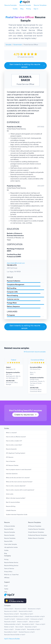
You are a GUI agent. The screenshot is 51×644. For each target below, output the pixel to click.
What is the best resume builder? (16, 498)
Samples (9, 45)
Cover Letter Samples (11, 544)
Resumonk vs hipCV (10, 622)
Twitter (6, 589)
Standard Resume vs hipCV (27, 632)
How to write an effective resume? (16, 437)
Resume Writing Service (11, 565)
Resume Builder (9, 529)
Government (18, 45)
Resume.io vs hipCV (21, 609)
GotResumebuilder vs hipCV (12, 624)
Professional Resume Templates (37, 535)
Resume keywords (11, 449)
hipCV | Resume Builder (12, 639)
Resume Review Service (11, 562)
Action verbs (10, 494)
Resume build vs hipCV (26, 611)
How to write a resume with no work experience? (20, 490)
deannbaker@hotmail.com (16, 263)
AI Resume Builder (10, 526)
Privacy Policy (8, 571)
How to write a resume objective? (16, 486)
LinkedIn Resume (11, 510)
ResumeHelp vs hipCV (34, 629)
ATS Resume (10, 457)
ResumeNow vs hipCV (27, 614)
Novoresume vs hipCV (34, 609)
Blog (22, 9)
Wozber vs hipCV (9, 627)
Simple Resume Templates (36, 532)
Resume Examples (11, 5)
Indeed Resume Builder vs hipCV (14, 616)
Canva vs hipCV (9, 609)
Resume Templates (40, 5)
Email (6, 586)
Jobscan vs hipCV (34, 622)
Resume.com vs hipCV (11, 611)
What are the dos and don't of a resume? (18, 478)
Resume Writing (11, 506)
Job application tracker (11, 547)
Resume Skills (8, 541)
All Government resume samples (35, 352)
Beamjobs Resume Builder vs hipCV (15, 635)
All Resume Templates (35, 526)
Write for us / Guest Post (11, 575)
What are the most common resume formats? (19, 482)
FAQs (6, 592)
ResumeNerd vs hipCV (11, 632)
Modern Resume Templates (36, 538)
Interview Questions (12, 474)
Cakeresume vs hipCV (23, 619)
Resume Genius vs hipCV (12, 614)
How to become (11, 461)
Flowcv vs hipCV (40, 624)
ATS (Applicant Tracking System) (16, 453)
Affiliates (7, 578)
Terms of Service (9, 568)
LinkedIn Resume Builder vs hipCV (35, 616)
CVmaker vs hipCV (20, 629)
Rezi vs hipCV (19, 627)
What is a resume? (11, 433)
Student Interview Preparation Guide (17, 514)
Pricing (29, 9)
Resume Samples (25, 5)
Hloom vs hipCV (9, 629)
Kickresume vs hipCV (37, 619)
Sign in (36, 9)
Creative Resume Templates (36, 529)
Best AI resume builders (13, 502)
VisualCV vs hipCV (10, 619)
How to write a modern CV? (14, 441)
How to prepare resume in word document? (19, 469)
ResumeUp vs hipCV (31, 627)
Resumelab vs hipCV (28, 624)
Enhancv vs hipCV (22, 622)
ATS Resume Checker (12, 465)
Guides (15, 9)
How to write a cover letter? (14, 445)
